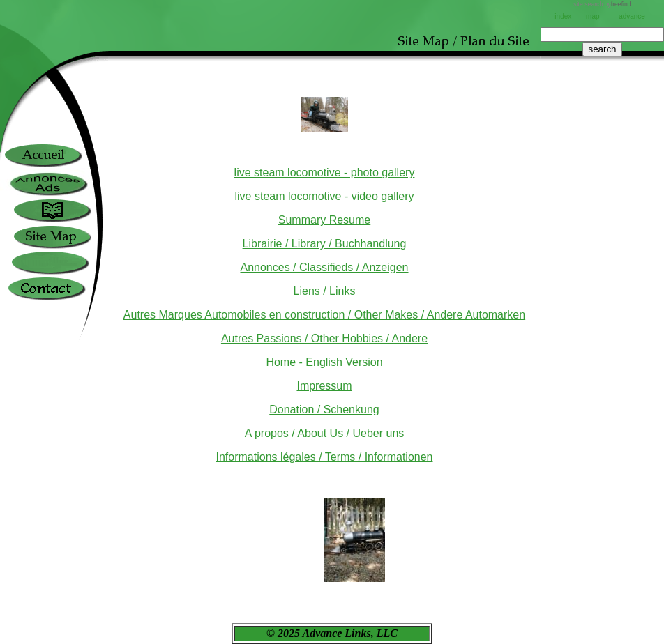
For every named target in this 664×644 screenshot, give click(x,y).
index (563, 16)
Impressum (324, 386)
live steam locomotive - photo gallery (325, 172)
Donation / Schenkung (324, 409)
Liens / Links (325, 291)
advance (632, 16)
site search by (602, 4)
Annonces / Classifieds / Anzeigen (324, 267)
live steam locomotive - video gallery (325, 196)
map (593, 16)
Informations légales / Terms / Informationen (325, 457)
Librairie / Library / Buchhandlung (325, 244)
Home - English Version (324, 362)
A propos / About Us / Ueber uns (325, 433)
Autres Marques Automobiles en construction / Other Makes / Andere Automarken (324, 315)
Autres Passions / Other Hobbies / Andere (324, 338)
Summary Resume (324, 220)
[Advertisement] (602, 104)
